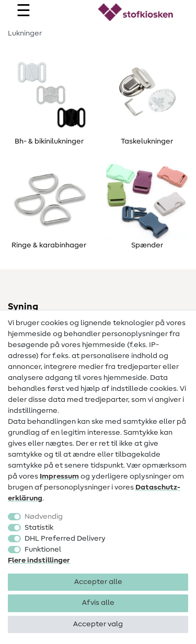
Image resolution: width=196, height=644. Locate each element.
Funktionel (43, 550)
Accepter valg (98, 624)
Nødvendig (44, 517)
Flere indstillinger (39, 560)
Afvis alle (98, 603)
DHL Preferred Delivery (65, 539)
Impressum (59, 476)
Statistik (39, 528)
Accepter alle (98, 582)
